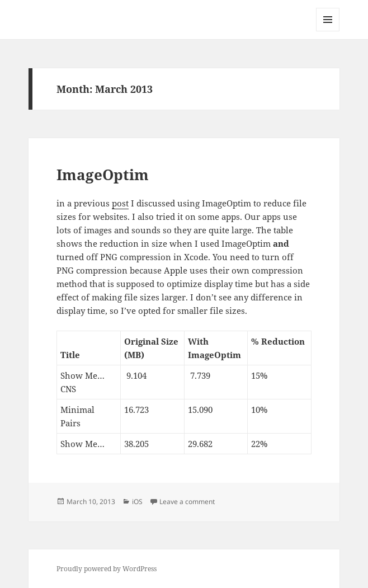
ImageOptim (103, 175)
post (120, 203)
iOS (137, 502)
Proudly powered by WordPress (107, 569)
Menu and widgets (328, 31)
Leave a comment (187, 502)
